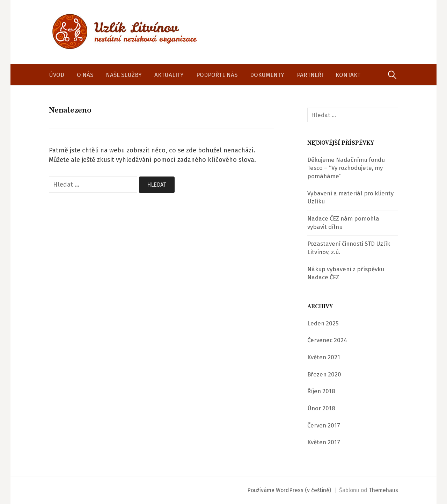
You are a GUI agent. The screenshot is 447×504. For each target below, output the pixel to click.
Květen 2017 (324, 442)
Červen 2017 (324, 425)
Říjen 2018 (321, 391)
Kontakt (348, 75)
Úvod (57, 75)
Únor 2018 (321, 408)
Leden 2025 (323, 323)
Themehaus (383, 490)
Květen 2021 (324, 357)
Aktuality (169, 75)
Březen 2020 (324, 374)
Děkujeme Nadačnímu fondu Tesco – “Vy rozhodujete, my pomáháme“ (346, 168)
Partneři (310, 75)
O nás (85, 75)
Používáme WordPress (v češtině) (289, 490)
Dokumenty (267, 75)
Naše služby (124, 75)
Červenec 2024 (327, 340)
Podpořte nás (217, 75)
